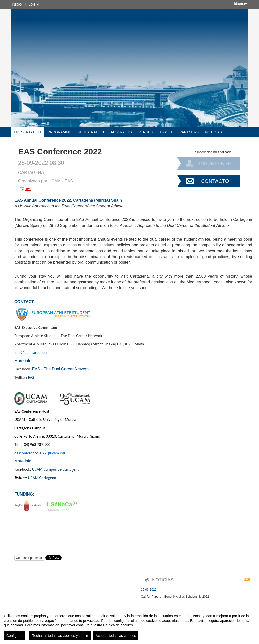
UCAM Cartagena (42, 478)
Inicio (17, 4)
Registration (91, 132)
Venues (146, 132)
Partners (189, 132)
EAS (31, 377)
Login (34, 4)
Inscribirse (215, 163)
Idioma (241, 4)
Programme (59, 132)
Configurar (15, 636)
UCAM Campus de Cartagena (56, 469)
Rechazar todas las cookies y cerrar (60, 636)
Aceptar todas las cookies (116, 636)
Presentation (27, 132)
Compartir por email (29, 558)
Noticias (213, 132)
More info (23, 361)
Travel (166, 132)
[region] (129, 625)
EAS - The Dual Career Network (61, 369)
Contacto (215, 181)
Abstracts (121, 132)
